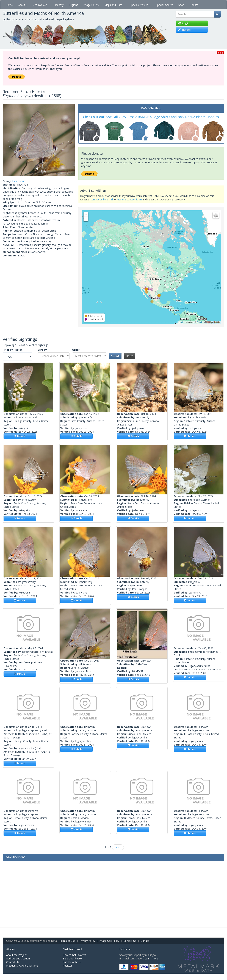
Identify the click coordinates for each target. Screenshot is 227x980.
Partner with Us (72, 962)
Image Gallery (91, 5)
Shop (181, 5)
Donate (194, 5)
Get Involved (41, 5)
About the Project (16, 955)
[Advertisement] (113, 888)
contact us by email (102, 199)
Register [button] (185, 30)
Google (200, 322)
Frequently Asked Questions (22, 966)
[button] (8, 140)
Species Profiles (140, 5)
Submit (115, 356)
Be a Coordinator (73, 958)
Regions (73, 5)
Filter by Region (13, 350)
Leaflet (181, 322)
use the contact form (130, 199)
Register (67, 966)
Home (9, 5)
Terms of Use (67, 941)
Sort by (42, 350)
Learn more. (152, 958)
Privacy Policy (87, 941)
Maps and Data (115, 5)
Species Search (164, 5)
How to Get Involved (75, 955)
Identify (59, 5)
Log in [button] (184, 23)
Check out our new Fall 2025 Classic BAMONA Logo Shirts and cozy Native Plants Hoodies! (151, 117)
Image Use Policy (109, 941)
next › (118, 847)
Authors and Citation (18, 958)
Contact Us (130, 941)
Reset (130, 356)
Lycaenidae (19, 181)
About (23, 5)
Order (76, 350)
